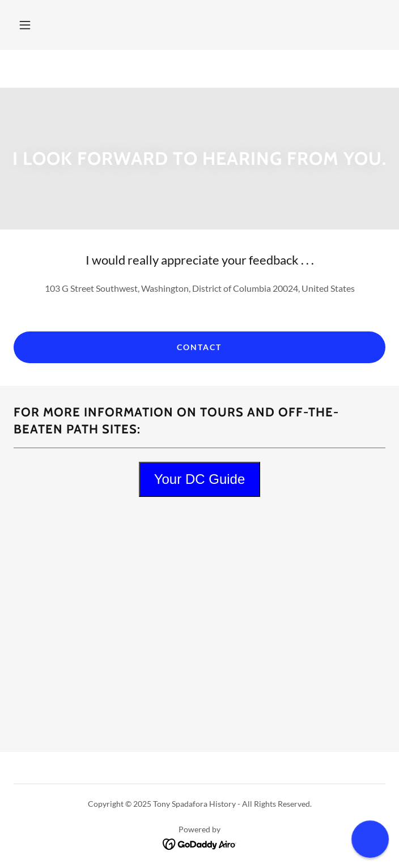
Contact (199, 347)
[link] (200, 843)
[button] (25, 25)
